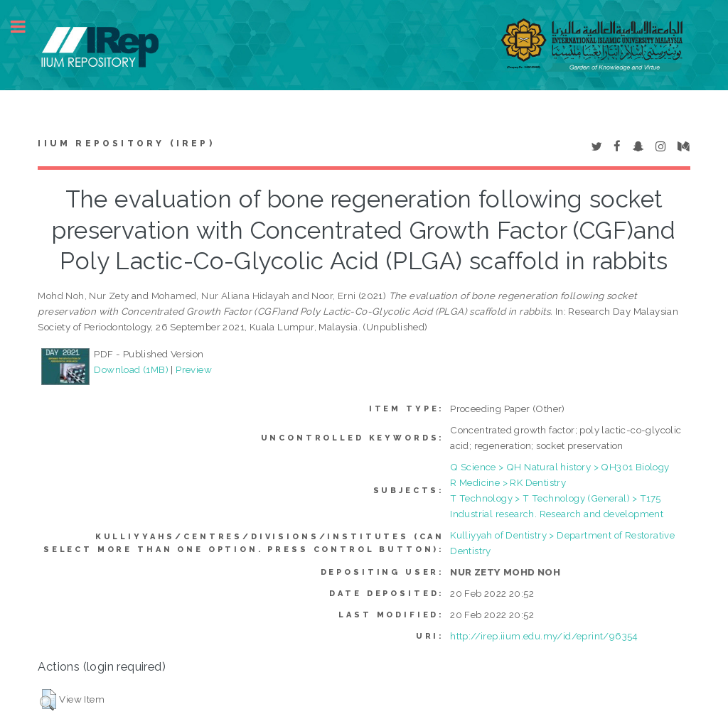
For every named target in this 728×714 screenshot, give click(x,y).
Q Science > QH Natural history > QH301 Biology (560, 467)
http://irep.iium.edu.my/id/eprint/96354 (544, 636)
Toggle (26, 27)
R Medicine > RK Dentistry (508, 482)
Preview (194, 369)
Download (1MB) (131, 369)
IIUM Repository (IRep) (126, 144)
